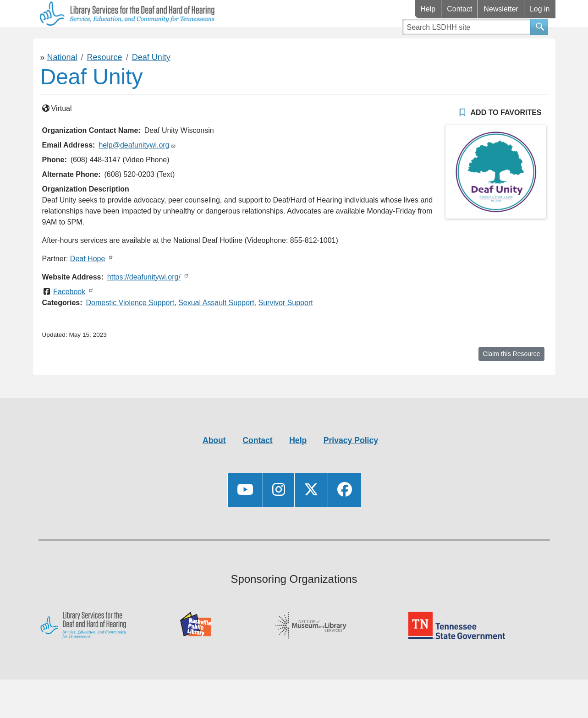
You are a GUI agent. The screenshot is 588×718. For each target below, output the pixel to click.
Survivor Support (285, 330)
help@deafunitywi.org (134, 172)
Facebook (69, 319)
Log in (540, 9)
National (62, 84)
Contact (459, 9)
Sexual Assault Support (216, 330)
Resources (134, 41)
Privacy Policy (351, 467)
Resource (105, 84)
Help (428, 9)
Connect (211, 41)
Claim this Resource (511, 381)
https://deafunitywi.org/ (144, 304)
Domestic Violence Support (130, 330)
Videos (277, 41)
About (214, 467)
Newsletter (501, 9)
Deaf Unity (151, 84)
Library (60, 41)
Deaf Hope (88, 286)
